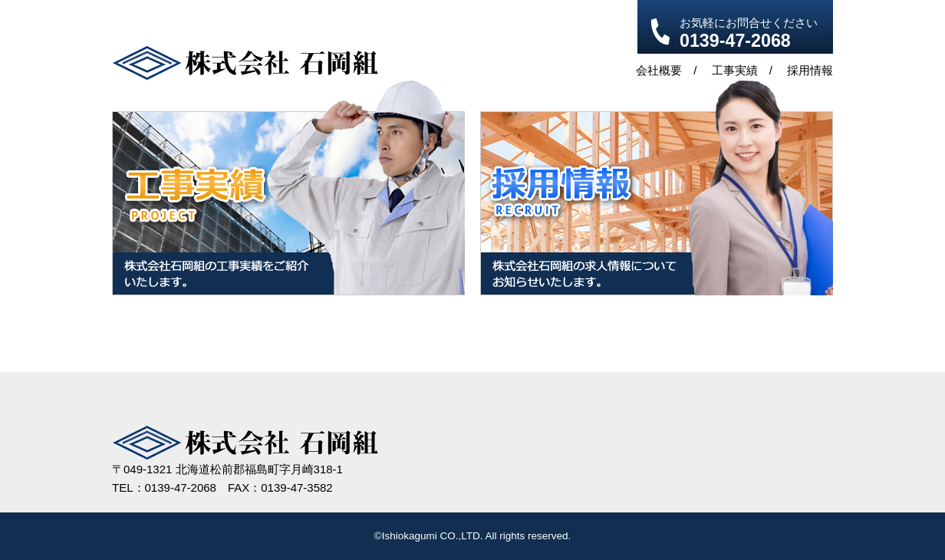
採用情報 (810, 70)
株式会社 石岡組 (245, 63)
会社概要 (659, 70)
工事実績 (735, 70)
